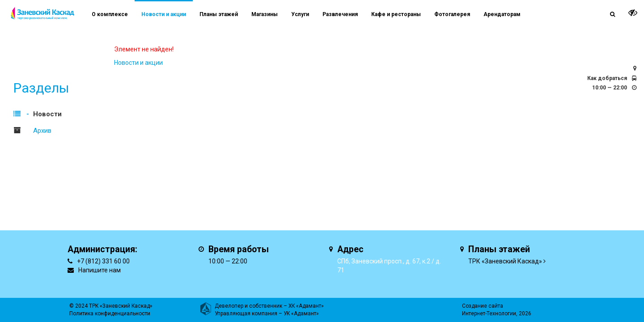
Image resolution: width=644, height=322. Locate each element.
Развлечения (340, 14)
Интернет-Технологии (489, 314)
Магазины (265, 14)
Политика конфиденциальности (110, 314)
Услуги (300, 14)
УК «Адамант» (301, 314)
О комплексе (110, 14)
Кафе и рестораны (396, 14)
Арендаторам (502, 14)
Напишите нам (100, 270)
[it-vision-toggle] (633, 13)
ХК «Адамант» (306, 306)
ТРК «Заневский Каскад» (505, 261)
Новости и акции (164, 14)
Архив (42, 131)
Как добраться (607, 78)
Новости (47, 114)
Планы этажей (219, 14)
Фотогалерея (452, 14)
